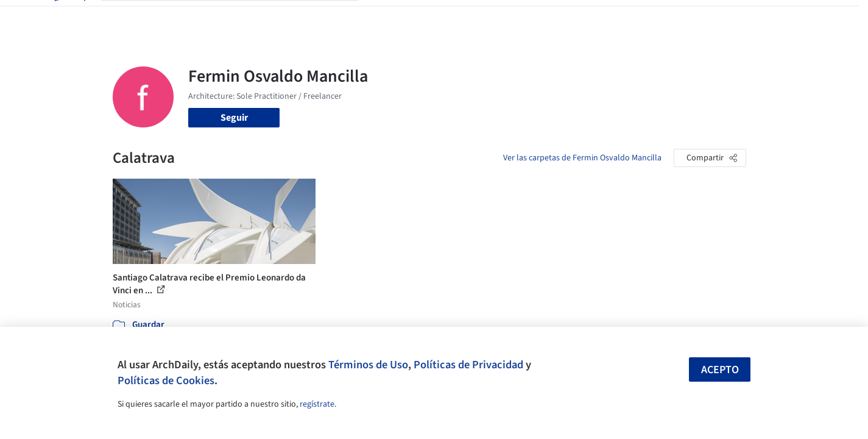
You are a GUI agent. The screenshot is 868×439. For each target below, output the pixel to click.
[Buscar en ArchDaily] (239, 17)
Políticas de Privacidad (468, 365)
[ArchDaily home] (69, 17)
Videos (593, 17)
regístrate (317, 404)
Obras (383, 17)
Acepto (720, 370)
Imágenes (426, 17)
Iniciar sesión (659, 17)
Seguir (234, 118)
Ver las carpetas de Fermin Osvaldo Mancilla (582, 158)
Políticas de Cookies (166, 380)
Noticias (552, 17)
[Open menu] (800, 17)
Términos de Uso (368, 365)
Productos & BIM (490, 17)
